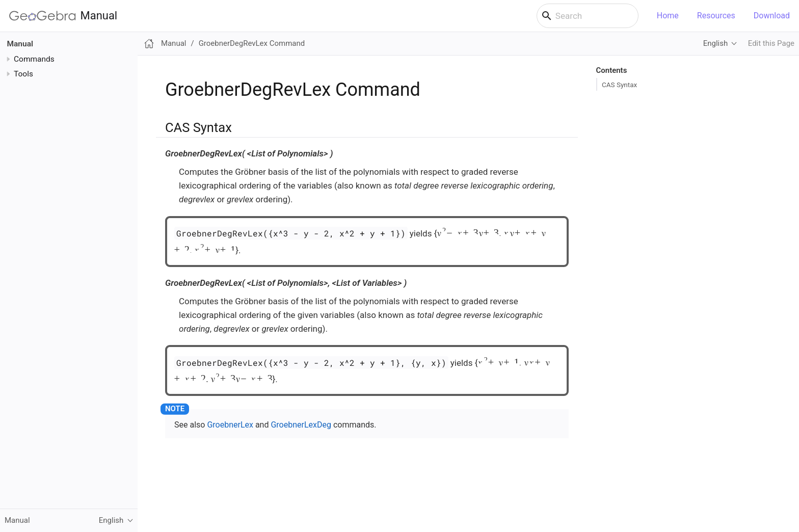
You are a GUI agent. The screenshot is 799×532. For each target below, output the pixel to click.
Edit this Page (771, 43)
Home (668, 16)
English (715, 43)
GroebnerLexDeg (301, 425)
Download (772, 16)
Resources (716, 16)
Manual (63, 16)
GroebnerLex (230, 425)
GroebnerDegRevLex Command (252, 43)
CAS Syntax (619, 85)
